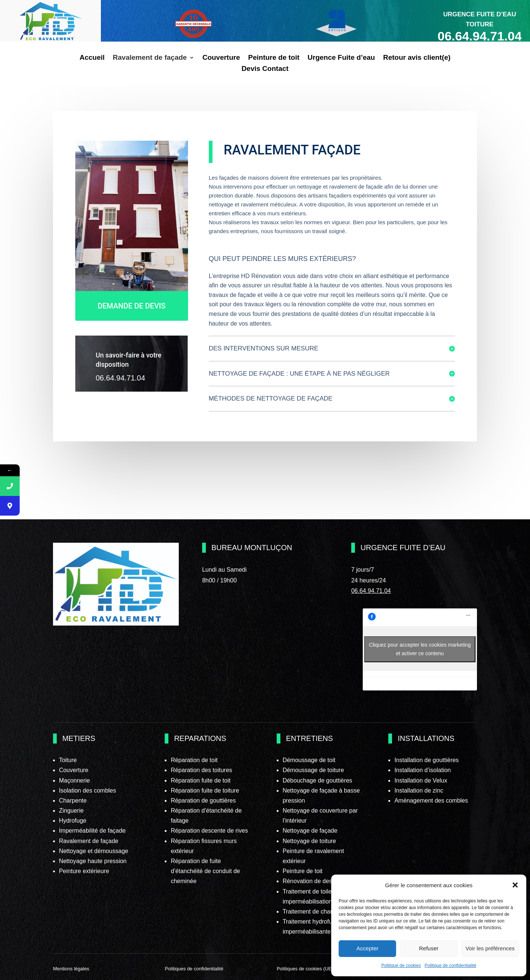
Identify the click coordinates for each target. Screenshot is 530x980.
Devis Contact (265, 69)
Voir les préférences (490, 948)
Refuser (429, 948)
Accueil (92, 58)
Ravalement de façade (150, 58)
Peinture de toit (274, 58)
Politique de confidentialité (450, 966)
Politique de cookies (401, 966)
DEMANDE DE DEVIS (131, 305)
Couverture (221, 58)
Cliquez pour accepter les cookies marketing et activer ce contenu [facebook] (420, 649)
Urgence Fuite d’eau (341, 58)
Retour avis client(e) (417, 58)
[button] (515, 885)
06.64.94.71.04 (371, 591)
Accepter (367, 948)
